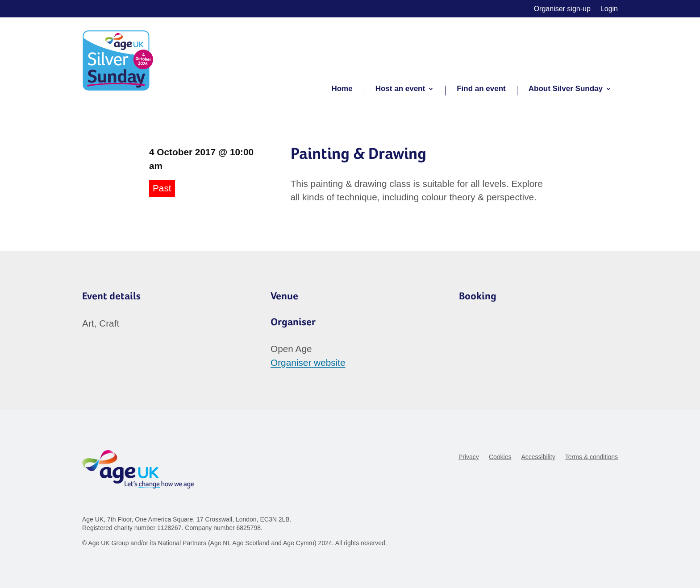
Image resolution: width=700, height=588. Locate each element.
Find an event (481, 89)
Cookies (500, 457)
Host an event (400, 89)
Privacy (469, 457)
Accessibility (538, 457)
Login (609, 9)
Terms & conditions (592, 457)
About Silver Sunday (566, 89)
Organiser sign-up (562, 9)
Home (342, 89)
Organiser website (308, 362)
